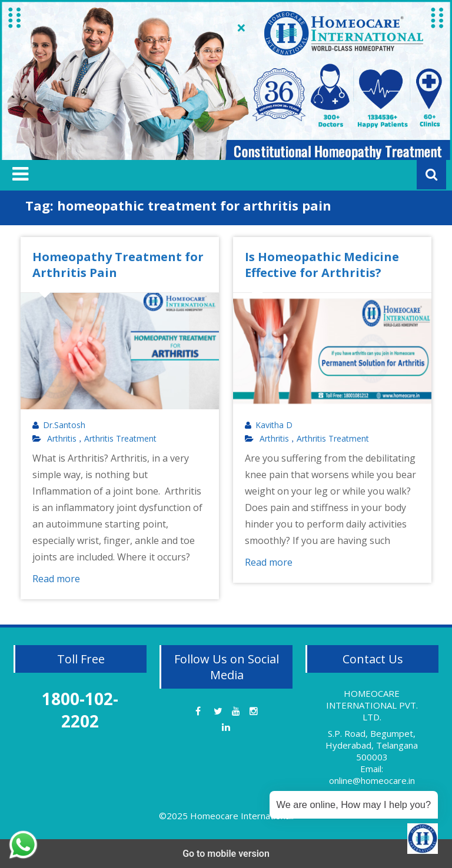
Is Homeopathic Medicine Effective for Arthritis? (322, 265)
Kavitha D (274, 425)
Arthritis (62, 439)
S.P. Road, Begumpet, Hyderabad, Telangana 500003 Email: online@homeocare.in (372, 757)
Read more (56, 579)
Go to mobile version (226, 854)
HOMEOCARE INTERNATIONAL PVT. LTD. (372, 705)
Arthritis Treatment (120, 439)
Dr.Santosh (64, 425)
